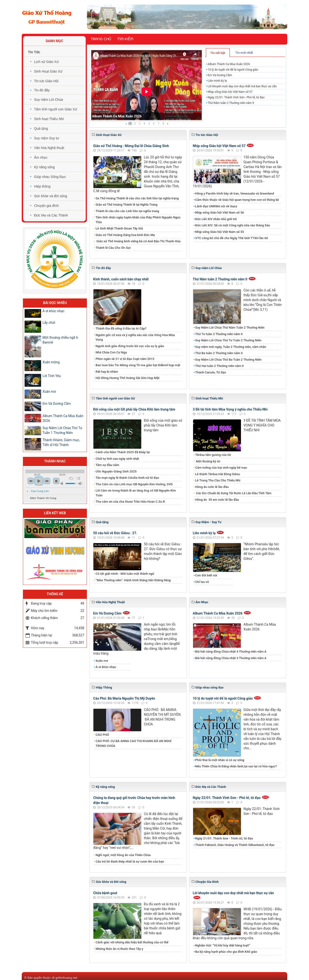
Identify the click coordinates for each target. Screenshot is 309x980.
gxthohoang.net (66, 978)
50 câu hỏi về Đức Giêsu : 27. (115, 533)
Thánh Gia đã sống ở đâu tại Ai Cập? (121, 328)
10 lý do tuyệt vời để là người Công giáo (233, 70)
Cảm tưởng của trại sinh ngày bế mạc (221, 468)
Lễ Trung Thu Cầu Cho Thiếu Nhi (218, 480)
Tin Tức (34, 52)
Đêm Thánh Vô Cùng (43, 498)
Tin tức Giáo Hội (46, 81)
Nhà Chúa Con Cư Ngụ (111, 352)
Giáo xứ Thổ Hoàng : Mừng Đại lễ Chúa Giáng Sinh (131, 146)
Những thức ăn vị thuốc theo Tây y (119, 949)
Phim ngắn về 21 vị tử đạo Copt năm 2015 (125, 359)
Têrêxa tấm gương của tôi (213, 455)
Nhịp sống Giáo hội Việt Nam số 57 (230, 92)
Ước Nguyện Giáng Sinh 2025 (116, 471)
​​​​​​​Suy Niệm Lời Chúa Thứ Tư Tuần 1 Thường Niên (62, 430)
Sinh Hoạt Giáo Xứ (48, 71)
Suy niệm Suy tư (46, 138)
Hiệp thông (42, 186)
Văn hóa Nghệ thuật (49, 148)
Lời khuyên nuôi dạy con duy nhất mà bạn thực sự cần (242, 86)
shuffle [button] (78, 478)
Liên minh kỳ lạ (217, 81)
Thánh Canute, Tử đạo (211, 372)
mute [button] (63, 483)
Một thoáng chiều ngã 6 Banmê (60, 340)
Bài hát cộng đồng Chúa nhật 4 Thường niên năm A (231, 652)
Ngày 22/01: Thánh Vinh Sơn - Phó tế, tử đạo (236, 97)
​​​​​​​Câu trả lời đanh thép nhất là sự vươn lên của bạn (130, 862)
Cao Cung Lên (40, 491)
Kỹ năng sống (44, 167)
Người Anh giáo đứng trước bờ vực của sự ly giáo (130, 346)
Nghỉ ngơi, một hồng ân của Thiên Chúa (123, 855)
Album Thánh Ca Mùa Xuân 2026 (117, 116)
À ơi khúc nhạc (106, 667)
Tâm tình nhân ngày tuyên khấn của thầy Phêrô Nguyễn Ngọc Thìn (138, 220)
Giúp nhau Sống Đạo (50, 177)
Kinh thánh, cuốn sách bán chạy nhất (121, 279)
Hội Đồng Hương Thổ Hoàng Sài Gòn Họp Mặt (127, 378)
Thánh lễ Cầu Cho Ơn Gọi (113, 248)
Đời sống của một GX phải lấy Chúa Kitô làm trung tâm (134, 409)
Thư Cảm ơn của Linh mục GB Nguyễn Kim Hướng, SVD (134, 484)
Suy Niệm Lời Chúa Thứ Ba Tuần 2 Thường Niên (228, 360)
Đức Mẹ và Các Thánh (51, 215)
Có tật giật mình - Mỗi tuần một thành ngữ (125, 574)
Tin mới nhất (244, 53)
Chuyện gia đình (46, 206)
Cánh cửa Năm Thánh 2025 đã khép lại (123, 452)
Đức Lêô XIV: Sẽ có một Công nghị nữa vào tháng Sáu (233, 225)
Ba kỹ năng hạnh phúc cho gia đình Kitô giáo (226, 952)
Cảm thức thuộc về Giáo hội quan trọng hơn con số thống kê (237, 200)
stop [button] (56, 481)
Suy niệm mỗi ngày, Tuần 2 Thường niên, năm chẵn (231, 347)
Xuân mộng (51, 362)
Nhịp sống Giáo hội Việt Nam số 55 (220, 232)
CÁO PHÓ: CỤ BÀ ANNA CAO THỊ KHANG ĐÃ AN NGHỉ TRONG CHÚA (133, 743)
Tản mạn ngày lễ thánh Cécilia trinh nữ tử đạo (127, 478)
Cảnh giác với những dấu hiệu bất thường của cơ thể (133, 942)
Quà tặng (41, 128)
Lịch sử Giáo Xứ (46, 62)
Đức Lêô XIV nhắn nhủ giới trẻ (216, 219)
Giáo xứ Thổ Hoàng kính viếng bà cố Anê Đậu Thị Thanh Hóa (138, 241)
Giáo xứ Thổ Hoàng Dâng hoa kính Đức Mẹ (125, 235)
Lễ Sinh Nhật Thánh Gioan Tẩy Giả (119, 228)
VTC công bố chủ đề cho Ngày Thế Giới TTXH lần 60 (232, 238)
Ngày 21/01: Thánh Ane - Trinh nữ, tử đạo (224, 838)
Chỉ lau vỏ (202, 582)
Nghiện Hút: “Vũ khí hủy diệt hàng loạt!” (223, 945)
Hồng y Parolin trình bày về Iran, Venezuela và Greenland (235, 193)
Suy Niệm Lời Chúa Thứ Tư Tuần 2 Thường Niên (228, 340)
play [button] (39, 481)
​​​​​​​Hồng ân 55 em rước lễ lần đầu (217, 500)
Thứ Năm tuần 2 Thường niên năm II (231, 103)
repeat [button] (71, 478)
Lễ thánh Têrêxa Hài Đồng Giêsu (218, 474)
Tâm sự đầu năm (107, 465)
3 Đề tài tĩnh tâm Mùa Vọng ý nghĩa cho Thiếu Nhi (230, 409)
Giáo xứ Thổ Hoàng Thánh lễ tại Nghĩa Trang (126, 205)
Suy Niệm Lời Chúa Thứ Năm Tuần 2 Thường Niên (230, 328)
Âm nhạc (41, 157)
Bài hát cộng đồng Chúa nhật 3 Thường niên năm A (231, 658)
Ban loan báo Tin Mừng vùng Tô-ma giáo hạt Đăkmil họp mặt (138, 365)
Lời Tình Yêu (52, 376)
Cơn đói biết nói (206, 575)
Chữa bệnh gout (105, 893)
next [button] (47, 481)
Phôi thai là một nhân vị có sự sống (220, 760)
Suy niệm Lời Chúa (49, 100)
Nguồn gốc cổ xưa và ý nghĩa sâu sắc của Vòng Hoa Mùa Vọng (135, 337)
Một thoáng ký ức (208, 461)
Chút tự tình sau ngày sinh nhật (117, 459)
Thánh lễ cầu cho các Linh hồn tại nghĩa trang (127, 211)
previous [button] (31, 481)
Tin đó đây (42, 90)
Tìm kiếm (125, 39)
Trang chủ (101, 39)
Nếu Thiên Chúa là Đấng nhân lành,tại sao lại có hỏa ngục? (236, 766)
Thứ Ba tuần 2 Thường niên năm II (219, 353)
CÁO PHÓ (102, 735)
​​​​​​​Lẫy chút (49, 323)
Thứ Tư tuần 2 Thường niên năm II (219, 334)
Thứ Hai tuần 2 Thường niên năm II (220, 366)
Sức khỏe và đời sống (51, 196)
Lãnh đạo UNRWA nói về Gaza (216, 206)
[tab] (218, 53)
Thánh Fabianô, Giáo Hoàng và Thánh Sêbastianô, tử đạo (235, 845)
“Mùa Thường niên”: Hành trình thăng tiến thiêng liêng (133, 580)
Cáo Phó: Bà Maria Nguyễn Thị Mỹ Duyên (124, 698)
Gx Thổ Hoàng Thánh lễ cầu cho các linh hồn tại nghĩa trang (137, 198)
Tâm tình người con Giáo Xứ (56, 109)
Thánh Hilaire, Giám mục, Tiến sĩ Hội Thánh (61, 442)
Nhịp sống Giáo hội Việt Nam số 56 (220, 213)
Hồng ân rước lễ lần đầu (212, 487)
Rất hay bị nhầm (107, 372)
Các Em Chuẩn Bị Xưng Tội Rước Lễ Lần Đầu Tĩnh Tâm (233, 493)
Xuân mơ (102, 661)
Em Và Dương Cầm (220, 75)
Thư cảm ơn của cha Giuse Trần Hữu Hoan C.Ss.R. (131, 502)
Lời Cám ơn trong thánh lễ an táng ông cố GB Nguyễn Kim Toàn (136, 493)
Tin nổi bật (218, 53)
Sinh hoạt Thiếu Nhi (49, 119)
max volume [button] (80, 483)
